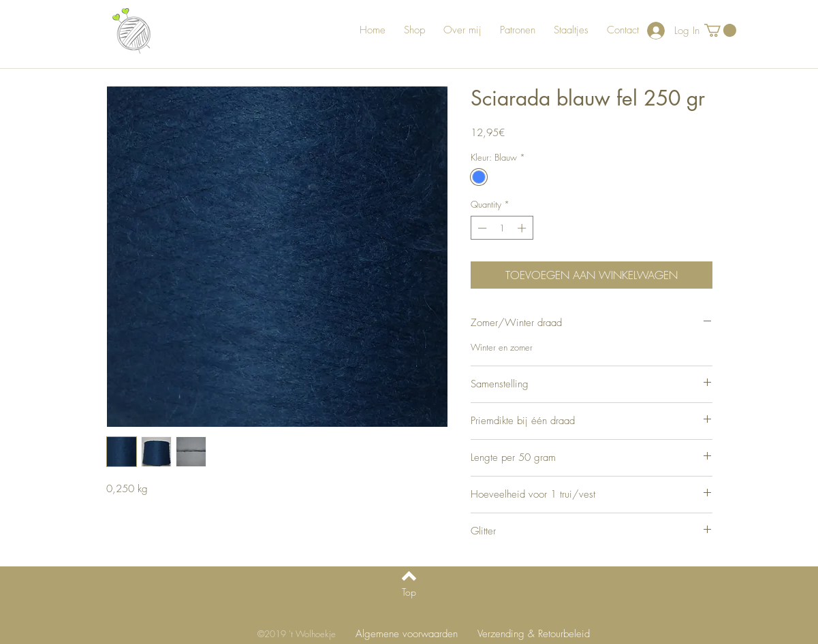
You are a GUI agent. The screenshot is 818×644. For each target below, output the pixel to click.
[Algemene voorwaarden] (407, 634)
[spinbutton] (502, 228)
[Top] (409, 592)
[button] (720, 30)
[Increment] (523, 228)
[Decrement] (481, 228)
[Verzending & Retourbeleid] (534, 634)
